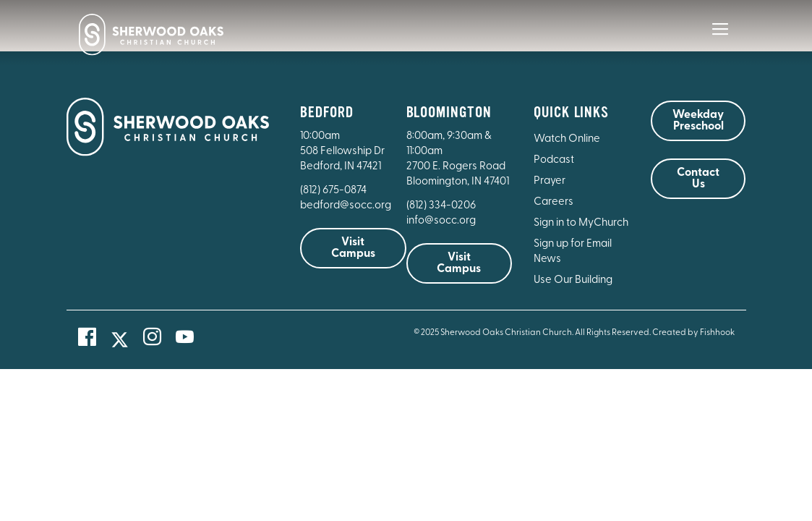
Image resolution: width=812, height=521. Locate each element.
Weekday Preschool (698, 121)
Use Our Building (573, 280)
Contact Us (698, 179)
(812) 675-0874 (334, 191)
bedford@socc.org (346, 206)
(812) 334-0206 (441, 206)
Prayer (550, 181)
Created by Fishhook (693, 333)
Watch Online (567, 139)
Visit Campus (353, 248)
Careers (554, 202)
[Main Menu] (720, 39)
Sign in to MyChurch (581, 223)
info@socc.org (441, 221)
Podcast (554, 160)
